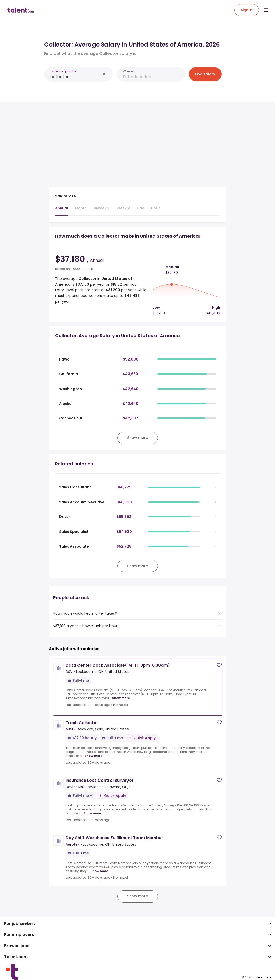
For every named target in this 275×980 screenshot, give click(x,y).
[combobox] (76, 77)
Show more (121, 698)
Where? (129, 71)
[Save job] (219, 665)
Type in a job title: (64, 71)
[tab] (61, 211)
